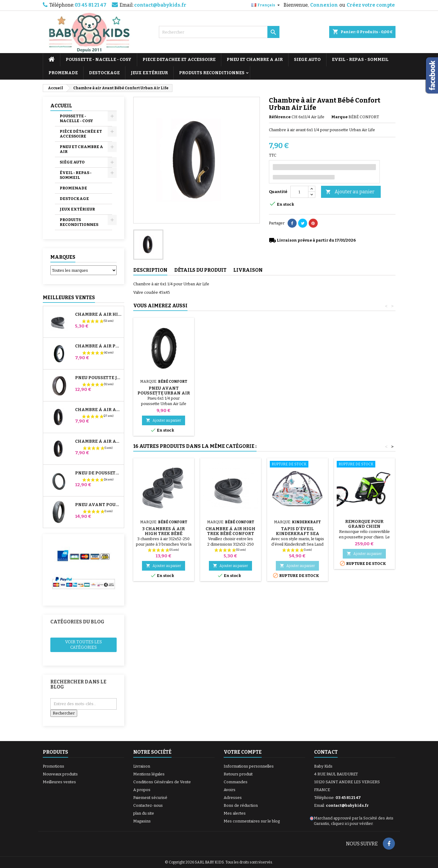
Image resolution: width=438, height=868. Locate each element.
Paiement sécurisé (150, 798)
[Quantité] (299, 192)
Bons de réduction (241, 805)
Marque (339, 117)
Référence (280, 117)
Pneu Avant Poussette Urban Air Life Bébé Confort (298, 393)
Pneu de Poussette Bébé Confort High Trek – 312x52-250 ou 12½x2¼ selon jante (98, 473)
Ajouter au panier (350, 192)
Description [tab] (150, 270)
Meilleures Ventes (69, 298)
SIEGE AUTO (307, 60)
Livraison (142, 766)
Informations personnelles (249, 766)
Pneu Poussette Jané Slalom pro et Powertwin (98, 378)
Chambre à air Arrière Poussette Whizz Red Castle (98, 410)
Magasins (142, 821)
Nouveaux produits (60, 774)
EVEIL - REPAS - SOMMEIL (360, 60)
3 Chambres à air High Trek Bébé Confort (164, 534)
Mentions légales (149, 774)
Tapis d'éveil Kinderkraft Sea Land (298, 534)
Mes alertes (235, 813)
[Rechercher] (219, 32)
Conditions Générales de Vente (162, 782)
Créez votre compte (371, 5)
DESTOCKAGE (104, 73)
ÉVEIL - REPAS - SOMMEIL (76, 175)
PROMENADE (63, 73)
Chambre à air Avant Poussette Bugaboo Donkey (98, 442)
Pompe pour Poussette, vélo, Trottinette (164, 386)
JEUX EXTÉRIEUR (149, 73)
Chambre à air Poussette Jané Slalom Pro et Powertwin (98, 346)
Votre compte (243, 752)
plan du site (144, 813)
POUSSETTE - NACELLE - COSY (99, 60)
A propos (142, 790)
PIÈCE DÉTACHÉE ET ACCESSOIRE (81, 134)
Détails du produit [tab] (200, 270)
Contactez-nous (148, 805)
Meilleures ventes (59, 782)
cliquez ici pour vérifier (352, 824)
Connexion (324, 5)
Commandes (236, 782)
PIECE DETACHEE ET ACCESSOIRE (179, 60)
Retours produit (238, 774)
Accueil (61, 106)
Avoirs (230, 790)
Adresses (233, 798)
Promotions (54, 766)
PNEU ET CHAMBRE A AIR (255, 60)
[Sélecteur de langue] (266, 5)
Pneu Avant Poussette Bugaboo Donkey (98, 505)
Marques (63, 257)
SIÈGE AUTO (72, 162)
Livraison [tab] (248, 270)
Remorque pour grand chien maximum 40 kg (364, 526)
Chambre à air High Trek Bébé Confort (98, 315)
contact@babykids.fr (160, 5)
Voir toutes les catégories (84, 645)
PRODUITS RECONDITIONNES (212, 73)
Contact (326, 752)
